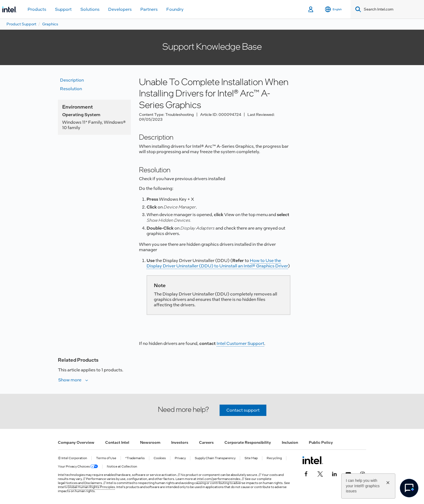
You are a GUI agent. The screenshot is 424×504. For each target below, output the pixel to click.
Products (37, 9)
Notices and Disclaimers (84, 483)
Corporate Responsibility (248, 442)
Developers (120, 9)
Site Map (251, 458)
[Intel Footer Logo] (313, 460)
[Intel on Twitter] (320, 473)
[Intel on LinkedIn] (334, 473)
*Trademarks (135, 458)
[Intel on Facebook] (306, 473)
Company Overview (76, 442)
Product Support (21, 24)
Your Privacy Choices (78, 467)
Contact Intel (117, 442)
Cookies (160, 458)
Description (72, 80)
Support (63, 9)
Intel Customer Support (240, 343)
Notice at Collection (122, 467)
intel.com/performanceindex (219, 479)
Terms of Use (106, 458)
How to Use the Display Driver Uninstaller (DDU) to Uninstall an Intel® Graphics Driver (217, 263)
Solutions (90, 9)
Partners (149, 9)
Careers (206, 442)
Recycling (274, 458)
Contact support (243, 410)
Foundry (175, 9)
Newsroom (150, 442)
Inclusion (290, 442)
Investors (180, 442)
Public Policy (321, 442)
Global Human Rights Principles (91, 487)
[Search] (357, 9)
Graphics (50, 24)
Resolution (71, 89)
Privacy (180, 458)
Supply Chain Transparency (215, 458)
